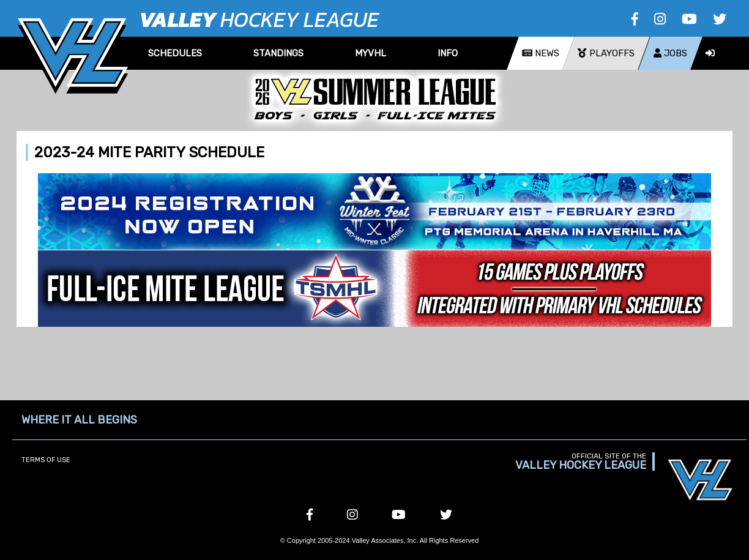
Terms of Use (46, 460)
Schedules (175, 53)
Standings (278, 53)
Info (448, 53)
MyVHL (371, 53)
